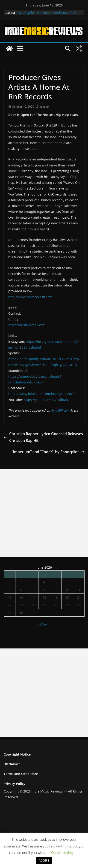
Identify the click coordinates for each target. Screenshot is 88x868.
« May (42, 624)
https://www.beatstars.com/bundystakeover (42, 394)
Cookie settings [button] (63, 853)
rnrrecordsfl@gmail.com (27, 325)
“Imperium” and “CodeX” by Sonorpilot (48, 452)
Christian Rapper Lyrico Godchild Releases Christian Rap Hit (43, 437)
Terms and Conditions (21, 774)
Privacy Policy (15, 784)
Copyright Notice (17, 754)
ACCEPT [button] (44, 860)
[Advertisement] (44, 513)
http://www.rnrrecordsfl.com (30, 297)
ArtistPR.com (60, 410)
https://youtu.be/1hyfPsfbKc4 (46, 400)
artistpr (44, 107)
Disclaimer (12, 764)
